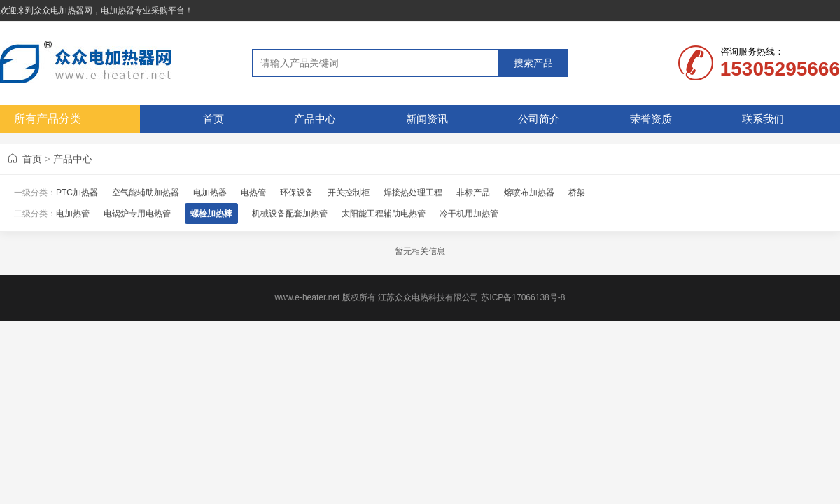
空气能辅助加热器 (146, 192)
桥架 (577, 192)
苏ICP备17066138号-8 (523, 297)
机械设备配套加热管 (290, 213)
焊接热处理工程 (413, 192)
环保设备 (297, 192)
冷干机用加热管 (469, 213)
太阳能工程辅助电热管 (384, 213)
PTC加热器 (77, 192)
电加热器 (210, 192)
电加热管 (73, 213)
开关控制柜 (349, 192)
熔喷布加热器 (529, 192)
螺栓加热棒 (211, 213)
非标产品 (473, 192)
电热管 (253, 192)
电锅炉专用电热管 (137, 213)
